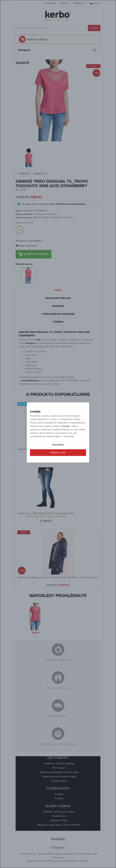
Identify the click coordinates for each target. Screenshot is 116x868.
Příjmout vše (58, 453)
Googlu (66, 426)
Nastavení (58, 445)
